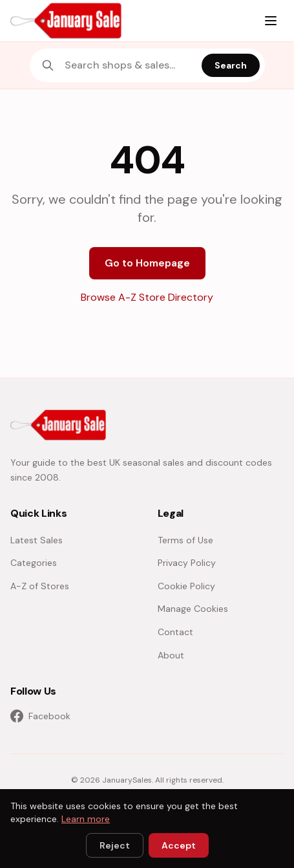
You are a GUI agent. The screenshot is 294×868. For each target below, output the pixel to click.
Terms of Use (185, 540)
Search (231, 65)
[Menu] (271, 21)
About (171, 655)
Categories (34, 563)
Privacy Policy (187, 563)
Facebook (40, 716)
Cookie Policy (186, 586)
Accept (179, 845)
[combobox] (129, 65)
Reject (115, 845)
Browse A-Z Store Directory (147, 297)
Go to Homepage (147, 263)
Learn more (86, 819)
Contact (175, 632)
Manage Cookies (193, 609)
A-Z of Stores (40, 586)
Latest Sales (37, 540)
